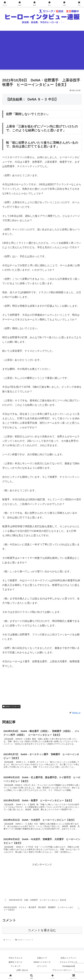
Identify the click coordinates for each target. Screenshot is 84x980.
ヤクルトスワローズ (68, 963)
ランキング (16, 967)
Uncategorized (68, 967)
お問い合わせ (22, 971)
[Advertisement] (42, 50)
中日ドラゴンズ (16, 959)
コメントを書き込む (42, 931)
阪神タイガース (16, 963)
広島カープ (42, 959)
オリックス (42, 967)
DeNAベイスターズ (11, 707)
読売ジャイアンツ (68, 959)
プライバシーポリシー (62, 971)
